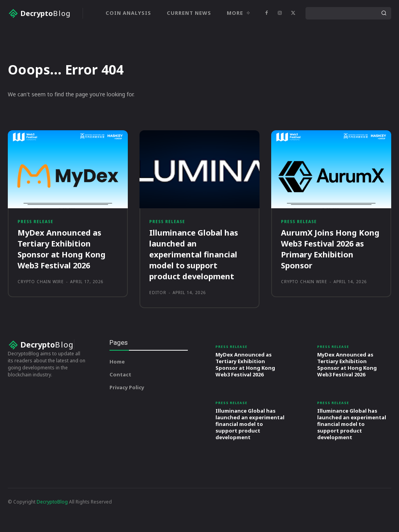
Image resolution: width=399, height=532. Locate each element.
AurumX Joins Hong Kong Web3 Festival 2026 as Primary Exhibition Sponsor (330, 279)
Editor (158, 323)
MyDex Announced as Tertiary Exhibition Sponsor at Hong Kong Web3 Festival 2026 (62, 279)
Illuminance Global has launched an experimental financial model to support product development (194, 285)
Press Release (35, 251)
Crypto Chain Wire (41, 312)
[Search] (384, 13)
